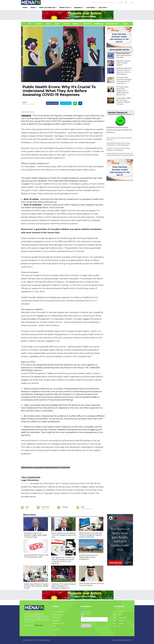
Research (78, 8)
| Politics (75, 24)
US (27, 24)
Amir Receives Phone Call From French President (92, 584)
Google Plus (120, 618)
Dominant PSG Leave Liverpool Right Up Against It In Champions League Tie (64, 586)
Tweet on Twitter (66, 103)
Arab (48, 24)
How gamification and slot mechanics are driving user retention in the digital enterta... (120, 154)
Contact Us (57, 618)
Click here (38, 625)
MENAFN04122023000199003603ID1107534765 (45, 467)
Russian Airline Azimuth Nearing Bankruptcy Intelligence (88, 557)
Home (25, 8)
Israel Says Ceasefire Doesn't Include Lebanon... (123, 63)
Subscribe (86, 625)
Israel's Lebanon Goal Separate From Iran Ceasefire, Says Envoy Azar (64, 535)
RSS (117, 626)
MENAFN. (36, 640)
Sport (124, 24)
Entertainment (109, 24)
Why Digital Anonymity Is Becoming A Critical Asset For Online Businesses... (118, 144)
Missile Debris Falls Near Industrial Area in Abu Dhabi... (124, 56)
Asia (57, 24)
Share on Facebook (52, 103)
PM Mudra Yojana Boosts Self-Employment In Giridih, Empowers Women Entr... (123, 91)
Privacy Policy (58, 615)
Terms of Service (58, 612)
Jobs (54, 626)
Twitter (118, 615)
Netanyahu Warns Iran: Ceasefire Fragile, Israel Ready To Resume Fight (35, 535)
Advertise (56, 620)
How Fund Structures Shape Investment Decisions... (119, 139)
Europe (39, 24)
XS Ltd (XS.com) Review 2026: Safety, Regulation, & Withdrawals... (118, 149)
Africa (66, 24)
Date (24, 102)
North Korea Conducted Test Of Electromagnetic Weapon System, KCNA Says (91, 535)
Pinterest (119, 620)
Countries (90, 8)
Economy (87, 24)
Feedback (56, 629)
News (33, 8)
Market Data (65, 8)
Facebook (119, 612)
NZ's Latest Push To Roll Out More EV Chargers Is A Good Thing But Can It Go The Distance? (63, 561)
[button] (126, 2)
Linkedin (119, 623)
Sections (102, 8)
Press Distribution (47, 8)
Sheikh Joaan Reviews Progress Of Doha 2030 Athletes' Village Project (36, 586)
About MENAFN (58, 623)
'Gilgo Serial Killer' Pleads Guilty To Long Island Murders (36, 556)
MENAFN (26, 116)
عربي (120, 2)
